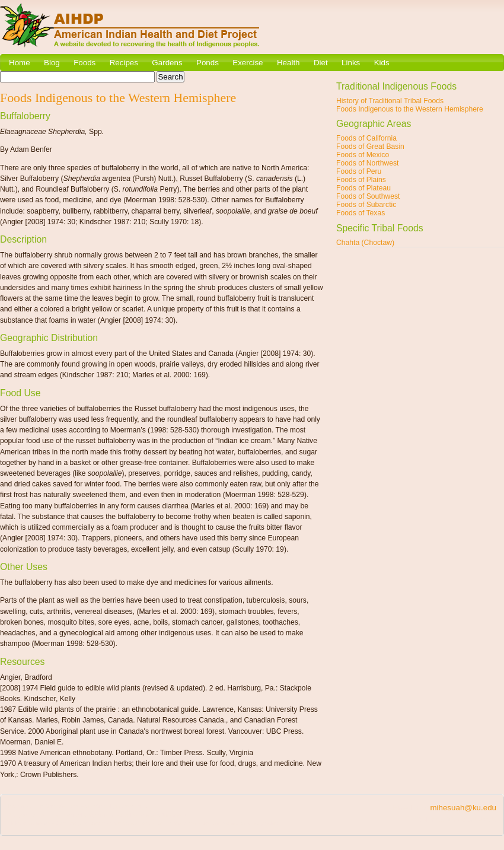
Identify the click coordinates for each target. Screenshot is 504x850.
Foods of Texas (361, 213)
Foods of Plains (361, 180)
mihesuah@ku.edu (463, 808)
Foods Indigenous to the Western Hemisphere (410, 109)
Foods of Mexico (363, 155)
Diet (321, 63)
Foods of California (366, 138)
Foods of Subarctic (366, 205)
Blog (52, 63)
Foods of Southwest (368, 196)
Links (351, 63)
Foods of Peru (359, 171)
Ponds (208, 63)
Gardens (167, 63)
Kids (382, 63)
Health (288, 63)
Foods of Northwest (367, 163)
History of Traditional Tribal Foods (390, 101)
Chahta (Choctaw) (365, 243)
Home (20, 63)
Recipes (124, 63)
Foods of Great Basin (370, 147)
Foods (84, 63)
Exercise (248, 63)
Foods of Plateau (363, 188)
